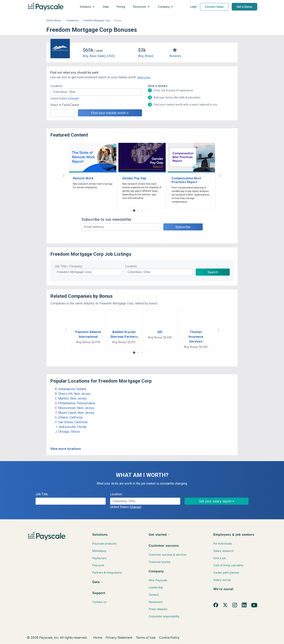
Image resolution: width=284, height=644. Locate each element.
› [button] (220, 175)
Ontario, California (70, 417)
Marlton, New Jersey (72, 398)
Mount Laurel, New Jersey (76, 413)
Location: (57, 86)
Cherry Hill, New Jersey (74, 394)
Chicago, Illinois (69, 432)
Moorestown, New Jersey (76, 408)
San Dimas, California (73, 422)
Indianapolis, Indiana (72, 389)
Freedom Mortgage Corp (97, 21)
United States (54, 21)
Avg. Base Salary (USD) (99, 56)
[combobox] (96, 92)
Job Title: (42, 494)
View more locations (66, 449)
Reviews (175, 56)
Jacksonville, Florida (72, 427)
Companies (72, 21)
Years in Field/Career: (65, 105)
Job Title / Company (68, 266)
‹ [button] (64, 175)
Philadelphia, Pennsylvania (77, 403)
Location (131, 266)
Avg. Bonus (146, 56)
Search (213, 272)
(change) (73, 98)
